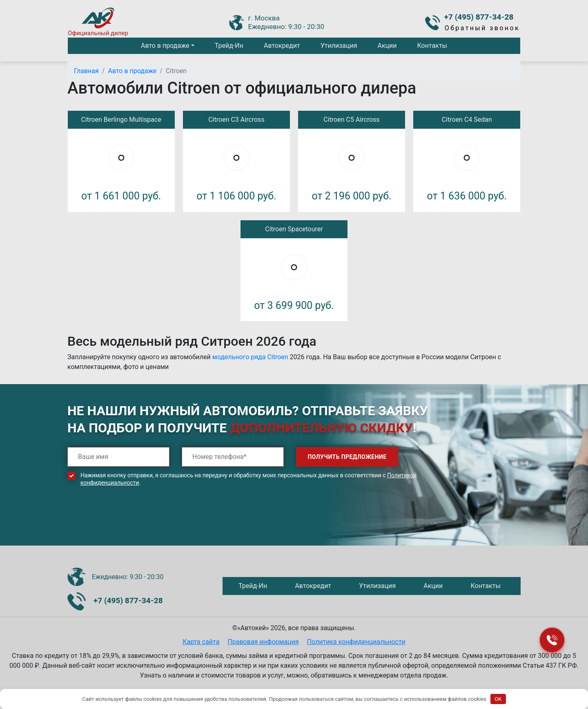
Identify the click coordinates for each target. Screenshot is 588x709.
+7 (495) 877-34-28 (479, 17)
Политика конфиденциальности (356, 642)
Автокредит (282, 46)
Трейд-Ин (229, 46)
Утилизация (339, 46)
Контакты (432, 46)
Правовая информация (263, 642)
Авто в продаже (165, 46)
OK (498, 699)
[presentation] (129, 522)
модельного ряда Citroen (250, 357)
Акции (387, 46)
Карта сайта (201, 642)
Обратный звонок (482, 28)
